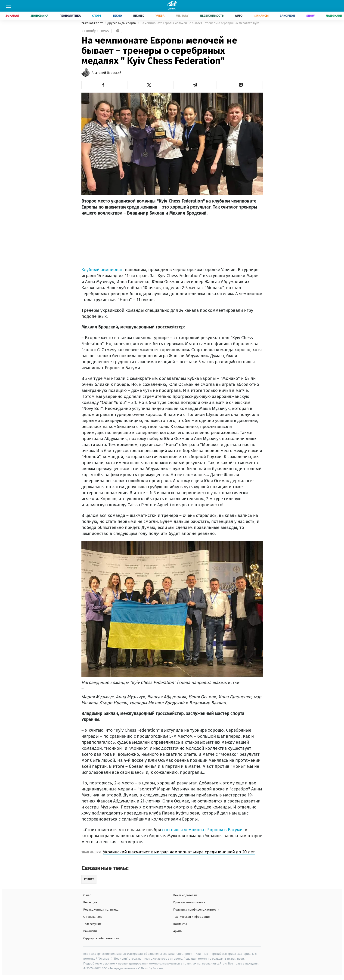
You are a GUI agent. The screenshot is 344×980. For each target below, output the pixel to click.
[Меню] (9, 6)
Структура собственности (101, 938)
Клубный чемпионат (102, 270)
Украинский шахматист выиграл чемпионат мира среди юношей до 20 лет (179, 852)
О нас (87, 895)
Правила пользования (189, 902)
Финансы (261, 16)
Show (310, 16)
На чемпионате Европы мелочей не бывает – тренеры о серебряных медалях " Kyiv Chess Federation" (202, 23)
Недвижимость (212, 16)
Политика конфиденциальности (196, 910)
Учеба (160, 16)
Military (182, 16)
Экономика (39, 16)
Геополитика (70, 16)
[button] (103, 85)
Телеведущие (92, 924)
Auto (239, 16)
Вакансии (90, 931)
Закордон (287, 16)
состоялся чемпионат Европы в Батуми (202, 830)
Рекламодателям (185, 895)
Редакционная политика (101, 910)
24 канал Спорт (92, 23)
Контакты (180, 924)
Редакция (90, 902)
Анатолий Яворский (106, 73)
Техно (117, 16)
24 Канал (12, 16)
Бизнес (139, 16)
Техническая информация (192, 917)
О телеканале (93, 917)
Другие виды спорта (122, 23)
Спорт (97, 16)
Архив (177, 931)
